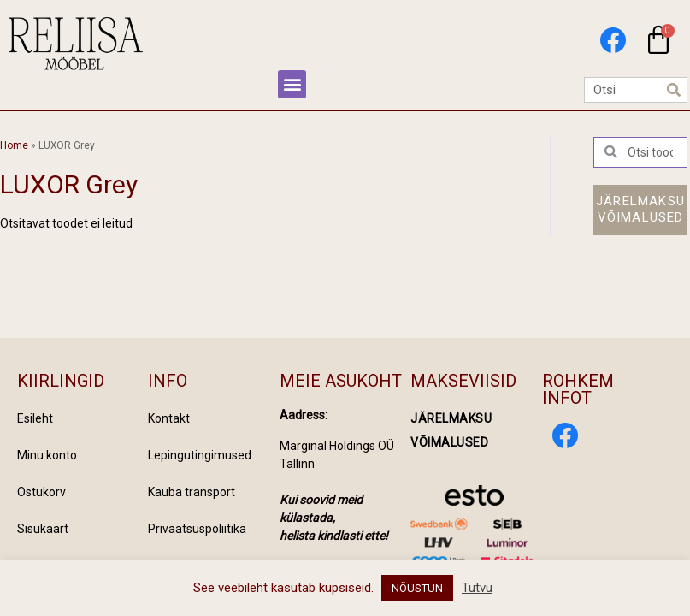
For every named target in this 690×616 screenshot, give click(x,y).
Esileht (35, 418)
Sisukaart (43, 529)
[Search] (674, 90)
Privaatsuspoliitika (197, 529)
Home (14, 145)
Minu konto (47, 455)
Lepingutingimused (200, 455)
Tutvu (477, 588)
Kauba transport (192, 492)
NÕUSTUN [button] (417, 588)
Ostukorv (41, 492)
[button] (292, 84)
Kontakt (169, 418)
